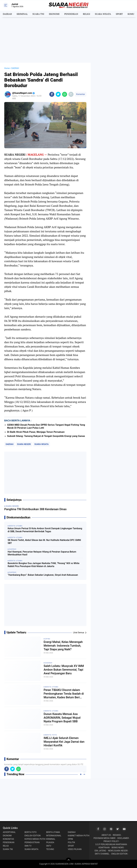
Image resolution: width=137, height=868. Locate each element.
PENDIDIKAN (71, 14)
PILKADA (50, 842)
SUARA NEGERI (24, 444)
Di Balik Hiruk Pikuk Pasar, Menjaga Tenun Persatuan (36, 432)
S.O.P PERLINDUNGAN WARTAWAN (111, 844)
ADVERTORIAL (9, 832)
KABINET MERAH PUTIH (79, 836)
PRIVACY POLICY (111, 841)
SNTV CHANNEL (102, 854)
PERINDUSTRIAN (32, 842)
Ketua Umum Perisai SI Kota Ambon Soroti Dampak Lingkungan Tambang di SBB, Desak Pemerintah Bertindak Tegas (45, 530)
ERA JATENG (100, 851)
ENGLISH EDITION (32, 836)
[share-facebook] (52, 94)
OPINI (48, 639)
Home (7, 68)
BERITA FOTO (51, 735)
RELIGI (86, 14)
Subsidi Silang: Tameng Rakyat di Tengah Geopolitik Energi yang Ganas (46, 436)
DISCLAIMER (123, 838)
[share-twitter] (58, 94)
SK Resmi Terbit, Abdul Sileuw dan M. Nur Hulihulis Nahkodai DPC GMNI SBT (44, 542)
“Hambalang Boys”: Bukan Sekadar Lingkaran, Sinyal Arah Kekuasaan (43, 575)
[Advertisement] (68, 40)
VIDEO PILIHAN (75, 849)
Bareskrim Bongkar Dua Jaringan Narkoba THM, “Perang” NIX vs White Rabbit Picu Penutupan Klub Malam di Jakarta (43, 565)
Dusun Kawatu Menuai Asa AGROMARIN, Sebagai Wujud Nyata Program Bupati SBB (62, 718)
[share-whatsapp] (65, 94)
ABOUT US (106, 835)
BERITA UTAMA (52, 687)
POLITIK (71, 842)
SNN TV (28, 846)
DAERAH (7, 14)
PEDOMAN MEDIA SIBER (104, 838)
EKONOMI (54, 14)
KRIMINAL (22, 14)
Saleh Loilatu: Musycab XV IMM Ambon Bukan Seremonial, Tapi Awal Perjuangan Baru (64, 670)
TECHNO (50, 849)
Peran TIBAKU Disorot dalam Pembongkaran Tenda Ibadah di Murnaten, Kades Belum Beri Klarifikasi (64, 694)
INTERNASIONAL (54, 836)
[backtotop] (68, 860)
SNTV (49, 846)
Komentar (81, 94)
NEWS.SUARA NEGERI (118, 851)
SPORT (119, 14)
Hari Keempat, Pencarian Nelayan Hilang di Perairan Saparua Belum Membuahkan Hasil (42, 553)
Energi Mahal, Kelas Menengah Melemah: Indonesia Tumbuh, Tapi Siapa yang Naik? (63, 646)
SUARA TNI (38, 14)
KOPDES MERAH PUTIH (35, 839)
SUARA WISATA (103, 14)
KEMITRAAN (104, 848)
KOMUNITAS (8, 839)
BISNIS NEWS (118, 848)
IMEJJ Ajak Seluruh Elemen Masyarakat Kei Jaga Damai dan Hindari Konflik (64, 742)
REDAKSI (117, 835)
